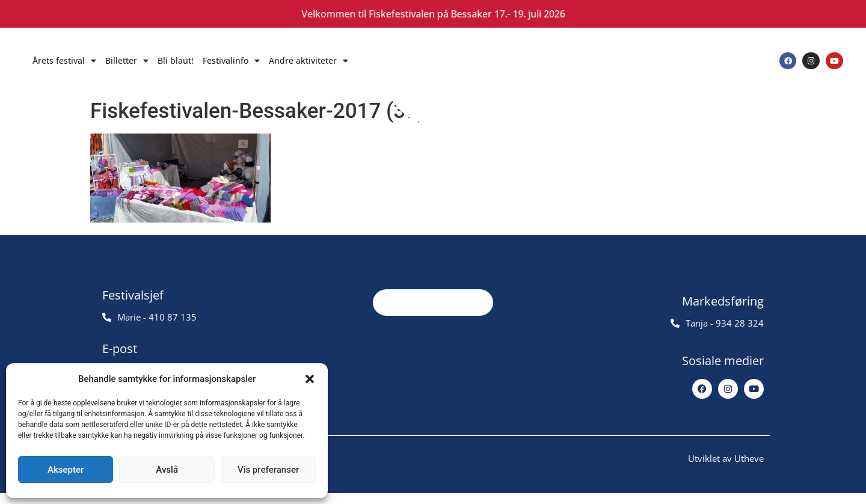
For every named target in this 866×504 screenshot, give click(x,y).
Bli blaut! (176, 60)
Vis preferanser (268, 470)
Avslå (167, 470)
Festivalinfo (231, 61)
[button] (310, 379)
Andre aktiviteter (309, 61)
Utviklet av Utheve (726, 469)
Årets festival (64, 61)
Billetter (127, 61)
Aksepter (66, 470)
